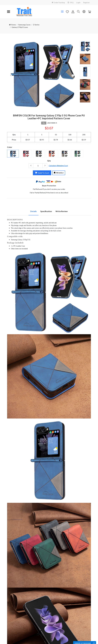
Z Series (36, 25)
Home (12, 25)
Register (86, 2)
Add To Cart (41, 173)
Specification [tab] (46, 211)
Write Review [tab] (62, 211)
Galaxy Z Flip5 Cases (20, 27)
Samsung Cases (24, 25)
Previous (11, 76)
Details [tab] (34, 211)
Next (73, 76)
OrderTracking (58, 2)
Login (78, 2)
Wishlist (59, 173)
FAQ (71, 2)
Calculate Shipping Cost (58, 166)
